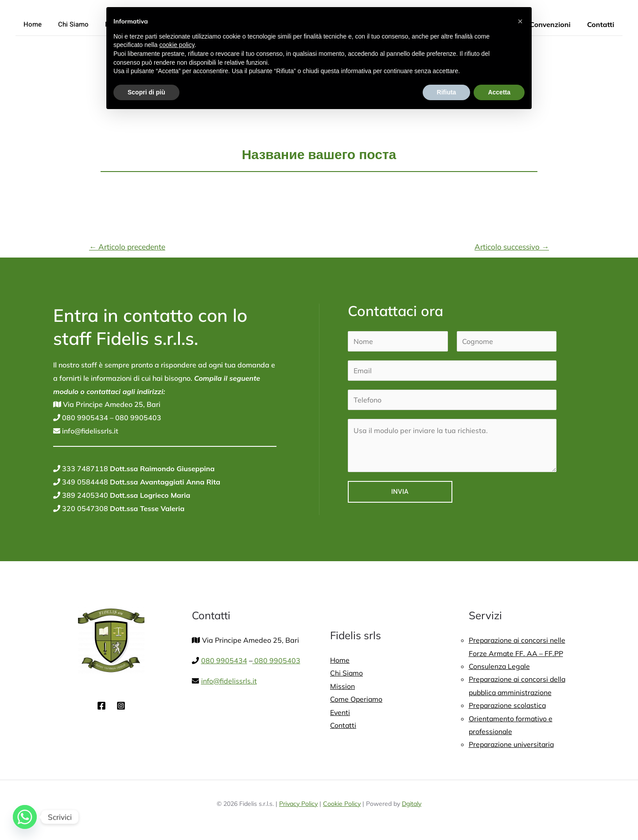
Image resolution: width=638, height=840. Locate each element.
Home (31, 24)
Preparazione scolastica (508, 706)
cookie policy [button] (177, 45)
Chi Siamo (69, 24)
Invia (400, 492)
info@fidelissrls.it (89, 431)
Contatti (602, 24)
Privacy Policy (298, 805)
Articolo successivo (512, 247)
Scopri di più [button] (146, 92)
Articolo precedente (127, 247)
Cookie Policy (342, 805)
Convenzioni (553, 24)
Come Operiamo (357, 699)
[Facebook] (101, 706)
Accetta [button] (499, 92)
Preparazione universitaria (513, 746)
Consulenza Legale (500, 667)
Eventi (340, 713)
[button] (520, 21)
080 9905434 (84, 418)
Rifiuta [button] (447, 92)
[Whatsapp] (25, 817)
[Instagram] (121, 706)
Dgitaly (412, 805)
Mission (342, 686)
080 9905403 (137, 418)
